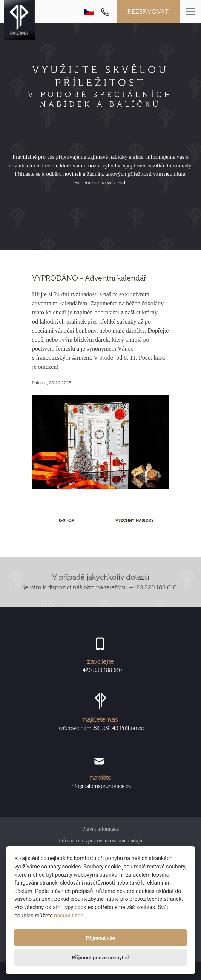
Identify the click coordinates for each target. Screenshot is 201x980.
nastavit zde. (69, 916)
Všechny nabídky (135, 521)
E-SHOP (67, 521)
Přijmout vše (100, 938)
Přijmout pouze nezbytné (101, 957)
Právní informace (100, 829)
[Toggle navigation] (190, 12)
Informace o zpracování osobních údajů (101, 841)
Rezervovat (148, 12)
